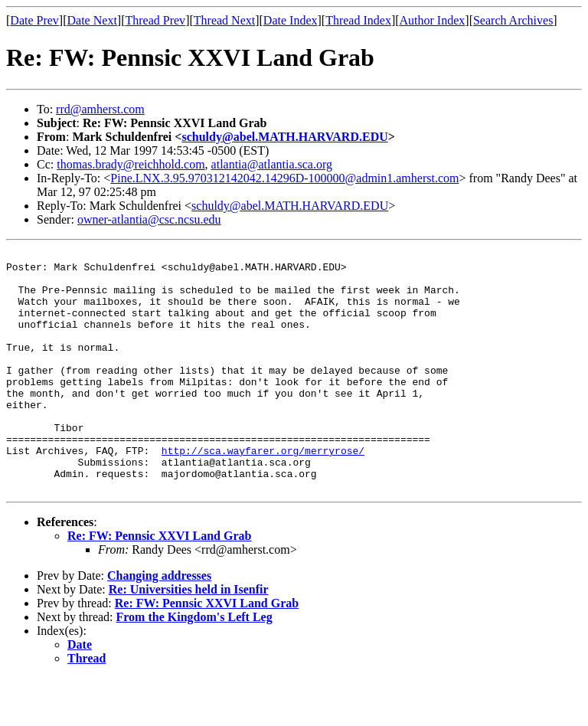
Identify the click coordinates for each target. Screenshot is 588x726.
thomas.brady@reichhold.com (131, 164)
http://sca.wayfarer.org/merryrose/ (263, 492)
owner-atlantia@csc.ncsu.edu (149, 219)
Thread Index (358, 20)
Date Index (291, 20)
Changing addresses (159, 624)
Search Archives (513, 20)
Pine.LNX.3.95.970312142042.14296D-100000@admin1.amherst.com (284, 178)
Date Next (92, 20)
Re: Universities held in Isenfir (189, 638)
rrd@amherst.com (100, 109)
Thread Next (224, 20)
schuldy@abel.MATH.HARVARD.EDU (284, 137)
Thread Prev (155, 20)
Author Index (433, 20)
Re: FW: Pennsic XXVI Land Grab (159, 584)
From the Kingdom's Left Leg (194, 665)
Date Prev (34, 20)
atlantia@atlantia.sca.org (272, 164)
